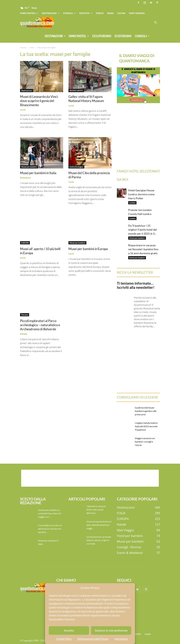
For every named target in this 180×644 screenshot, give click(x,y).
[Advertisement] (90, 478)
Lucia (23, 110)
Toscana (25, 315)
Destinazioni (55, 36)
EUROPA (25, 243)
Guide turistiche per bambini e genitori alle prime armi (146, 411)
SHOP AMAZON (137, 13)
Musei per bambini (29, 167)
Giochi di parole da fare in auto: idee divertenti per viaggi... (99, 525)
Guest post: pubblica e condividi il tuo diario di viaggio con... (50, 513)
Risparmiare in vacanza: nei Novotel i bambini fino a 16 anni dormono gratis (143, 249)
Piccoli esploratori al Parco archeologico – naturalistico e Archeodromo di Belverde (40, 325)
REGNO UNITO (76, 90)
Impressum (121, 639)
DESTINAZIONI (51, 13)
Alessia (24, 334)
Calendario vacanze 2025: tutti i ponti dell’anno (96, 510)
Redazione (25, 178)
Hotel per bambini (137, 238)
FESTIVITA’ (86, 13)
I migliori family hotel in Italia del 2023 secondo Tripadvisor (146, 426)
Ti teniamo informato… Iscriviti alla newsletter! (136, 285)
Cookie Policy (64, 639)
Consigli (142, 36)
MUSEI (110, 13)
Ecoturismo (123, 36)
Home (23, 47)
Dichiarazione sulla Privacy (93, 639)
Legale (148, 634)
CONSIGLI (69, 13)
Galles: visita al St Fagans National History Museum (86, 99)
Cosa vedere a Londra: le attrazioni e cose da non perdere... (50, 529)
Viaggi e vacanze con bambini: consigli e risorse (145, 442)
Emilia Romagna (76, 167)
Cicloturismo (102, 36)
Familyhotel (79, 36)
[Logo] (37, 23)
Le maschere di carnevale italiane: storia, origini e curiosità (99, 540)
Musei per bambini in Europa (88, 249)
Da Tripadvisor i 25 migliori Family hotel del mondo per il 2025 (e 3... (142, 230)
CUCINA (121, 13)
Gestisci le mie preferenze (111, 631)
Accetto (69, 631)
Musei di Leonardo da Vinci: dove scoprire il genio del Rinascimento (39, 101)
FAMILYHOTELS (29, 13)
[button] (155, 22)
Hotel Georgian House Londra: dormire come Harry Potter (141, 194)
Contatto (137, 634)
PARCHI (100, 13)
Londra (132, 203)
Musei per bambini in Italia (38, 173)
